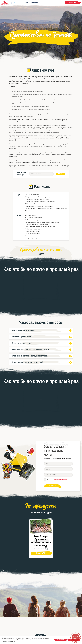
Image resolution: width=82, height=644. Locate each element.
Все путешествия (34, 3)
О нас (27, 3)
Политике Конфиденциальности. (8, 641)
